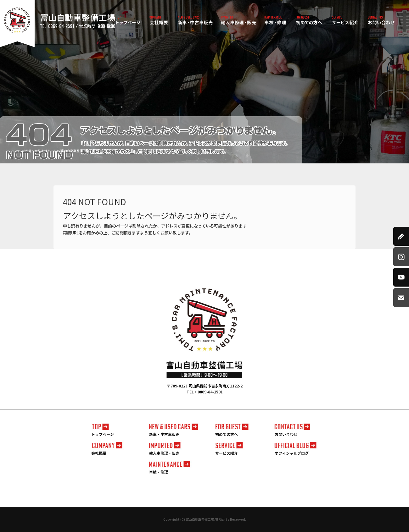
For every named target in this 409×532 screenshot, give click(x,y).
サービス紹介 (345, 20)
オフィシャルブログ (292, 453)
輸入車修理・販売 (238, 20)
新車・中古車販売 (195, 20)
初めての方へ (309, 20)
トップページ (128, 20)
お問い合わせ (381, 20)
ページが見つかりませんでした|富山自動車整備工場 (52, 151)
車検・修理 (275, 20)
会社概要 (159, 20)
